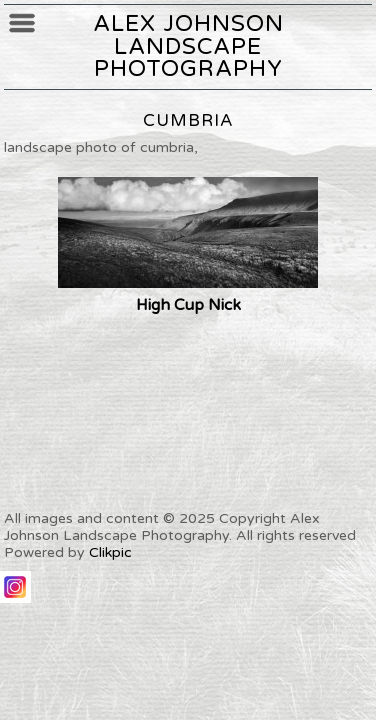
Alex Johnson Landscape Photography (188, 46)
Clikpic (110, 552)
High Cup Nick (188, 305)
